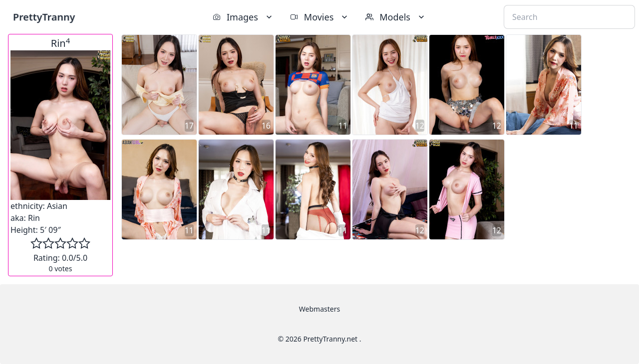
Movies (320, 17)
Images (243, 17)
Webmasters (319, 309)
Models (396, 17)
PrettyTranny (44, 17)
